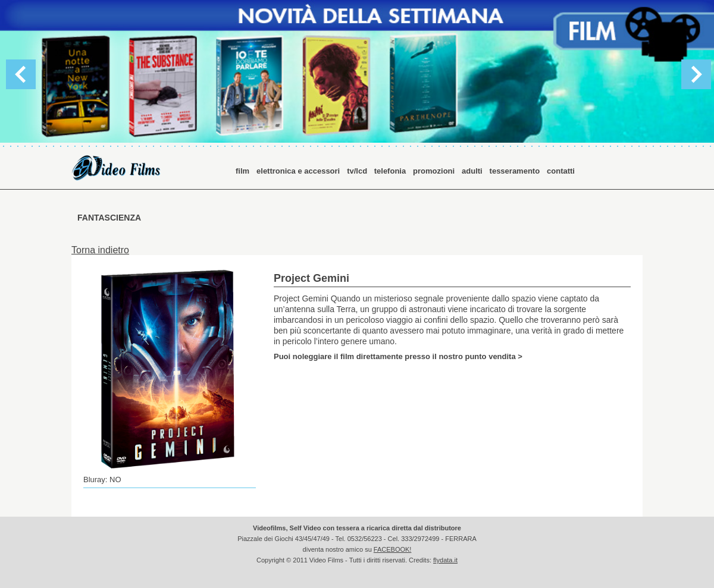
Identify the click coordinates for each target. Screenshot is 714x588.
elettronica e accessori (298, 171)
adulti (472, 171)
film (242, 171)
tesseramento (515, 171)
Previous (21, 74)
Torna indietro (100, 250)
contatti (561, 171)
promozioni (434, 171)
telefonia (390, 171)
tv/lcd (358, 171)
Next (696, 74)
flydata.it (445, 560)
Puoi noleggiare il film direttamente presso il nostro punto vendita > (398, 356)
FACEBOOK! (393, 549)
